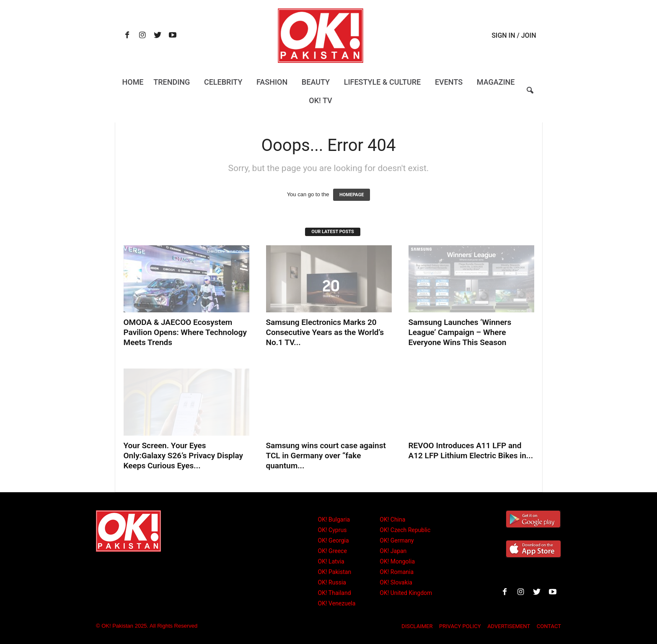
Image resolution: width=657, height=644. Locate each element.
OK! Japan (393, 551)
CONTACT (549, 626)
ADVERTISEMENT (509, 626)
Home (133, 82)
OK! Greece (332, 551)
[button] (530, 96)
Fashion (272, 82)
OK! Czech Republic (405, 530)
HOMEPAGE (352, 195)
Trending (172, 82)
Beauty (316, 82)
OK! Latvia (331, 561)
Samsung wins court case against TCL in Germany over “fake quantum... (326, 456)
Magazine (496, 82)
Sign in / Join (514, 35)
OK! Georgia (334, 540)
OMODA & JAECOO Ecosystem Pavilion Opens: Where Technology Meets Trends (185, 332)
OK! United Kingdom (406, 593)
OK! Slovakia (396, 582)
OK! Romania (397, 572)
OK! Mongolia (397, 561)
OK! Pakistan (335, 572)
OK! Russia (332, 582)
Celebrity (223, 82)
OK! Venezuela (337, 603)
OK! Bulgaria (334, 519)
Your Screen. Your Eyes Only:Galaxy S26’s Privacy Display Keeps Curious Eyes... (184, 456)
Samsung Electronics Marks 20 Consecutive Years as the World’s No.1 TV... (325, 332)
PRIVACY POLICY (460, 626)
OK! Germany (397, 540)
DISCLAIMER (417, 626)
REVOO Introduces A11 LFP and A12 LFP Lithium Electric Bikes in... (471, 451)
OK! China (392, 519)
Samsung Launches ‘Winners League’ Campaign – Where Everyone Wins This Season (460, 332)
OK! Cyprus (332, 530)
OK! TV (320, 100)
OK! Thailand (335, 593)
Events (449, 82)
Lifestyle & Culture (383, 82)
